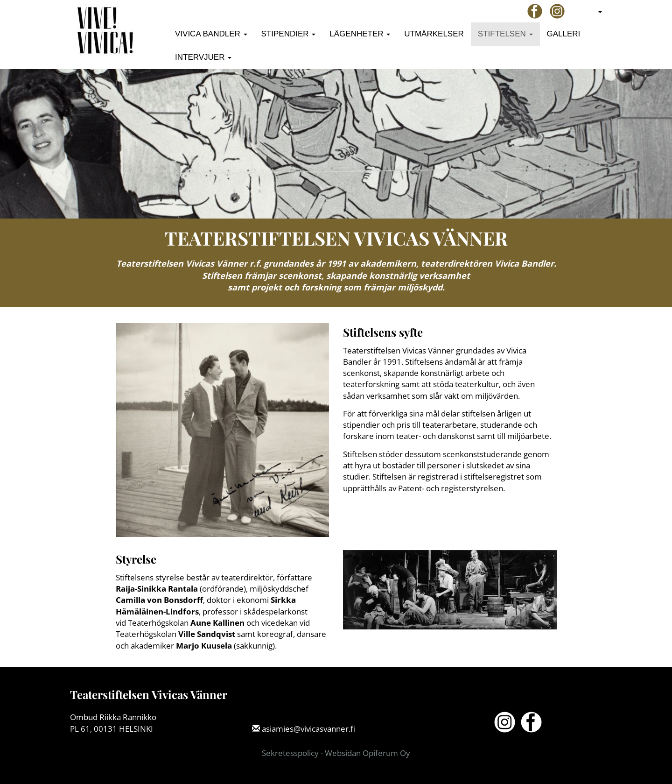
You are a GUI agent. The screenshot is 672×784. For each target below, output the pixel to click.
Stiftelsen (505, 34)
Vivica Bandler (211, 34)
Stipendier (289, 34)
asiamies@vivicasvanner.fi (308, 729)
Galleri (564, 34)
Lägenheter (360, 34)
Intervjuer (203, 57)
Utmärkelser (434, 34)
